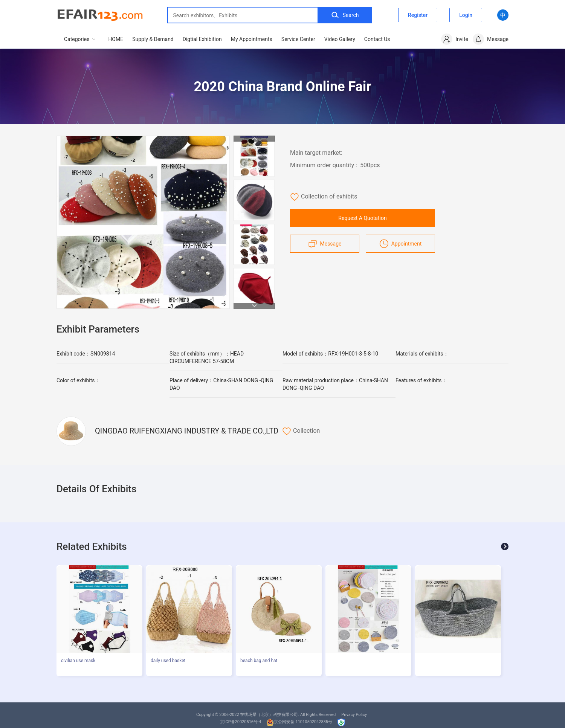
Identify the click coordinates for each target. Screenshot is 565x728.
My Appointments (252, 39)
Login (466, 15)
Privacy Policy (354, 715)
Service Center (298, 39)
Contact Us (377, 39)
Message (325, 244)
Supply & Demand (153, 39)
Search (345, 15)
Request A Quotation (362, 218)
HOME (116, 39)
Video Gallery (340, 39)
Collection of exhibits (324, 197)
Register (418, 15)
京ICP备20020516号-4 (241, 722)
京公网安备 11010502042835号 (299, 722)
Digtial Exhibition (202, 39)
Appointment (401, 244)
